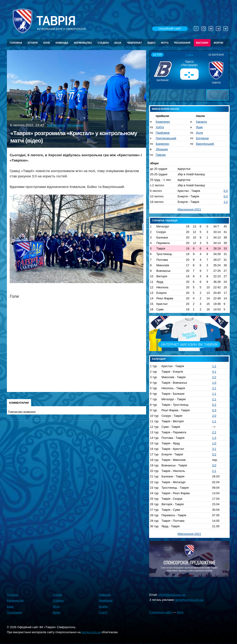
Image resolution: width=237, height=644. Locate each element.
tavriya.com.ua (91, 632)
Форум (218, 43)
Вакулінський (205, 144)
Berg (180, 612)
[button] (154, 70)
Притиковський (166, 138)
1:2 (226, 202)
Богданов (202, 138)
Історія (33, 43)
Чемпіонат (134, 43)
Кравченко (163, 122)
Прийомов (163, 133)
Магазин (202, 43)
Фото (165, 43)
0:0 (214, 465)
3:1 (214, 449)
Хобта (160, 127)
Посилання (182, 43)
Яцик (199, 127)
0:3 (226, 191)
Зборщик (162, 149)
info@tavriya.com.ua (172, 595)
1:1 (214, 366)
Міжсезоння (56, 125)
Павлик (161, 155)
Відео (151, 43)
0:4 (226, 196)
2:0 (214, 416)
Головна (16, 43)
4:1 (214, 372)
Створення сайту (161, 612)
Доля (199, 133)
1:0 (214, 383)
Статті (103, 612)
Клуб (47, 43)
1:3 (214, 438)
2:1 (214, 388)
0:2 (214, 405)
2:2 (214, 377)
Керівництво (83, 43)
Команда (62, 43)
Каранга (201, 122)
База (118, 43)
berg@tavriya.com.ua (189, 600)
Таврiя (56, 21)
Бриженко (162, 144)
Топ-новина (75, 125)
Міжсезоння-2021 (189, 209)
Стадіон (103, 43)
